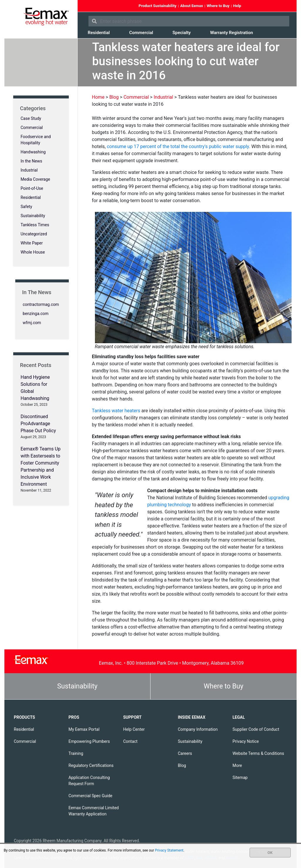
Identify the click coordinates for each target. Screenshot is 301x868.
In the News (31, 161)
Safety (26, 207)
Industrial (29, 170)
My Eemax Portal (84, 729)
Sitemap (240, 777)
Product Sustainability (158, 6)
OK (270, 853)
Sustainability (33, 216)
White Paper (32, 243)
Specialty (182, 33)
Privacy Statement (169, 850)
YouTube (275, 6)
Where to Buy (218, 6)
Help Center (134, 729)
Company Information (198, 729)
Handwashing (33, 152)
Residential (99, 33)
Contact (130, 741)
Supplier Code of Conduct (256, 729)
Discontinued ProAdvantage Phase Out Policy (38, 424)
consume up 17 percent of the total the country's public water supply (178, 146)
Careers (185, 753)
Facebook (254, 6)
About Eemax (192, 6)
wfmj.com (32, 323)
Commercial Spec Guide (90, 796)
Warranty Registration (232, 33)
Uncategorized (34, 234)
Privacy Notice (246, 741)
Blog (182, 765)
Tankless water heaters (116, 411)
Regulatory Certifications (91, 765)
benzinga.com (36, 314)
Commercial (141, 33)
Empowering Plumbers (89, 741)
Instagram (285, 6)
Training (76, 753)
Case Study (31, 118)
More (237, 765)
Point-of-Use (32, 188)
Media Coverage (35, 179)
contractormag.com (41, 304)
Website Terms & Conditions (258, 753)
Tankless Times (35, 225)
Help (237, 6)
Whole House (33, 252)
